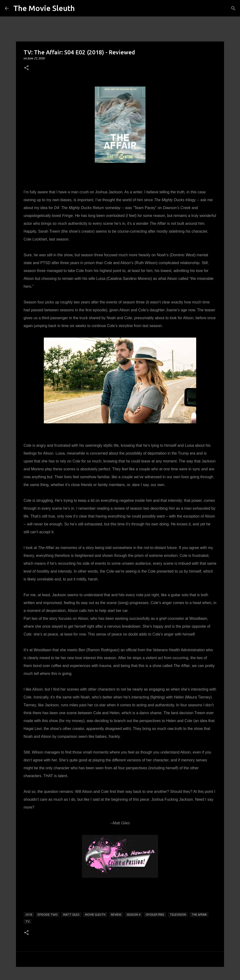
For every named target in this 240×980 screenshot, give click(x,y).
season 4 (133, 915)
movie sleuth (95, 915)
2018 (29, 915)
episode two (48, 915)
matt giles (71, 915)
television (178, 915)
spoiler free (155, 915)
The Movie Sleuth (44, 8)
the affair (199, 915)
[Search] (233, 8)
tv (27, 921)
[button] (26, 68)
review (116, 915)
